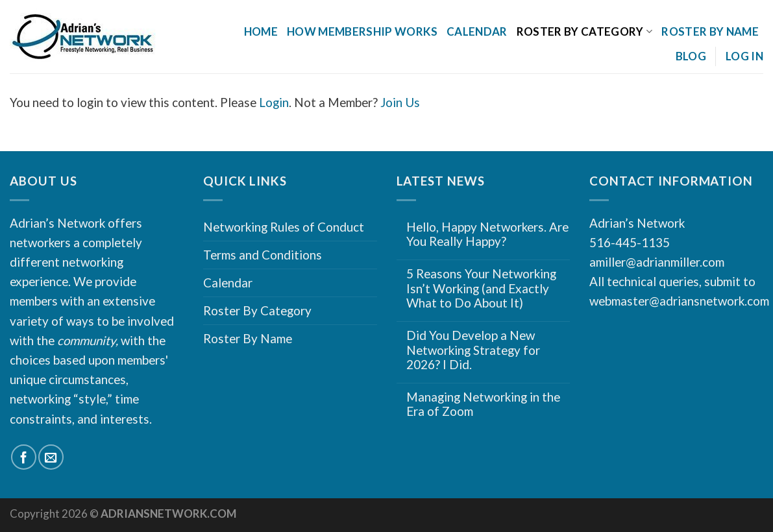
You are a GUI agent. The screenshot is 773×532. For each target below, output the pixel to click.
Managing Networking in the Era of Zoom (483, 405)
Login (274, 102)
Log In (744, 56)
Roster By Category (585, 31)
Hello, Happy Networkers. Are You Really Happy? (487, 235)
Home (261, 31)
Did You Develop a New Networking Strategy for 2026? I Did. (473, 350)
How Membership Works (362, 31)
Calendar (477, 31)
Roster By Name (710, 31)
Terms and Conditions (263, 255)
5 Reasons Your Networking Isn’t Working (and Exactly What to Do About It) (481, 288)
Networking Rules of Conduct (284, 227)
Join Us (400, 102)
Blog (691, 56)
